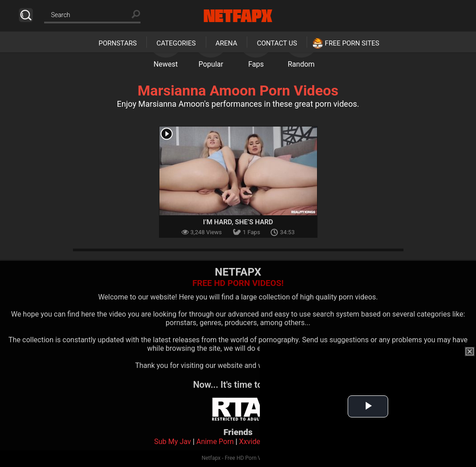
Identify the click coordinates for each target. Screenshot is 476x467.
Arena (227, 43)
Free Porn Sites (352, 43)
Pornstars (118, 43)
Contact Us (277, 43)
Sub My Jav (172, 442)
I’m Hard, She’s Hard (238, 222)
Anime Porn (215, 442)
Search (26, 15)
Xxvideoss (256, 442)
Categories (176, 43)
